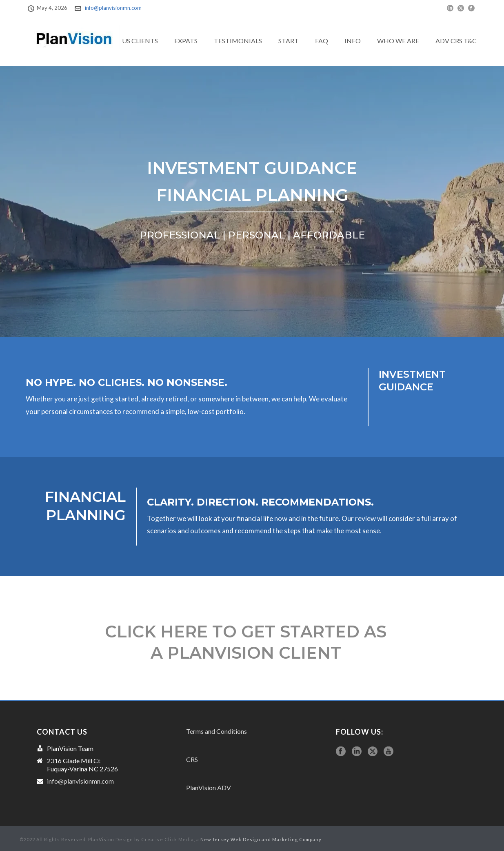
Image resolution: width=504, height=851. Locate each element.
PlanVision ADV (209, 788)
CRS (192, 759)
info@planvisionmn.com (113, 8)
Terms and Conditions (216, 731)
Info (353, 41)
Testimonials (238, 41)
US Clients (140, 41)
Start (289, 41)
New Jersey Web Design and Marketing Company (261, 839)
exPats (186, 41)
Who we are (398, 41)
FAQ (322, 41)
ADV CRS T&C (456, 41)
